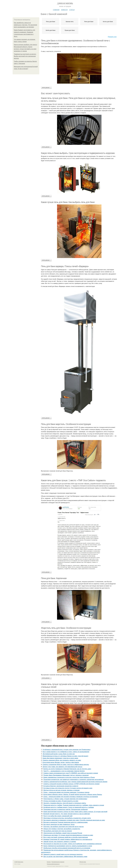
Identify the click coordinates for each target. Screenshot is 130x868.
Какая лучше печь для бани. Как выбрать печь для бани (68, 202)
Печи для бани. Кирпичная (54, 578)
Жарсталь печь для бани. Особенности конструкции (66, 628)
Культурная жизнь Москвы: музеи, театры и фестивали (61, 762)
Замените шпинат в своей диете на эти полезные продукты (63, 854)
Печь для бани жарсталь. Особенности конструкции (66, 424)
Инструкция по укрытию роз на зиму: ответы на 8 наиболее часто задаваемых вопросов (72, 844)
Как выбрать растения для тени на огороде (58, 831)
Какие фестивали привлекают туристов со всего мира (60, 758)
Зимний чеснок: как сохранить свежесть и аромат (60, 842)
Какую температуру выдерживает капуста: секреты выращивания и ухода (68, 846)
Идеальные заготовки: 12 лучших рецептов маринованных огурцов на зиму (68, 835)
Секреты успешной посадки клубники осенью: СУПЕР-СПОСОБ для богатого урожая (71, 784)
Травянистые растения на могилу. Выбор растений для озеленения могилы (25, 56)
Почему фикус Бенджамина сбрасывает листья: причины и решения (66, 775)
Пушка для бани (70, 30)
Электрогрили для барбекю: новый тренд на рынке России (63, 833)
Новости (64, 10)
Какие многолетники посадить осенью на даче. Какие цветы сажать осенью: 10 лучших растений (75, 812)
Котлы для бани (108, 22)
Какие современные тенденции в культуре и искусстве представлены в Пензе (69, 777)
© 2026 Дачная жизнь (19, 862)
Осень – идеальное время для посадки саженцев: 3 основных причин (66, 792)
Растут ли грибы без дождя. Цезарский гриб (58, 816)
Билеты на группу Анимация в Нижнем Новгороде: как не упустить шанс (67, 769)
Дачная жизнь (65, 3)
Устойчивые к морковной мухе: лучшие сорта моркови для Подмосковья (66, 750)
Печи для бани (89, 22)
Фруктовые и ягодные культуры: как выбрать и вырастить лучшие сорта (67, 818)
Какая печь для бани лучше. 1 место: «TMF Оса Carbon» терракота (73, 480)
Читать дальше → (46, 88)
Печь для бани (51, 22)
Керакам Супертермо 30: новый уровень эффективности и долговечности (68, 839)
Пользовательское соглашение (58, 862)
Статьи (72, 10)
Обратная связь (83, 862)
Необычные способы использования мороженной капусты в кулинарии (67, 848)
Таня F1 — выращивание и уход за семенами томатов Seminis (64, 771)
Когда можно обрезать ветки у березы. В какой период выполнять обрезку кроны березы (73, 794)
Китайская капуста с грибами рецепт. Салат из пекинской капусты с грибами (69, 807)
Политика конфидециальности (53, 864)
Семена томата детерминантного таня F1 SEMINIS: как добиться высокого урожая (71, 773)
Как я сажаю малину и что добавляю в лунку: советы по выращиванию (66, 752)
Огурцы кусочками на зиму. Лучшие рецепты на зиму (61, 801)
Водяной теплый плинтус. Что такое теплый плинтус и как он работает (67, 814)
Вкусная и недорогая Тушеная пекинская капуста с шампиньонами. (66, 822)
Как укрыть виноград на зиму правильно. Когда (59, 824)
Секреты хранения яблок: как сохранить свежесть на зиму (62, 760)
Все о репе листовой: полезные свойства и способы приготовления (66, 837)
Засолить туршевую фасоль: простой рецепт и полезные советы (65, 803)
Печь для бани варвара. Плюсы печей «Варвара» (65, 266)
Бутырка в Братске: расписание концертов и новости (61, 786)
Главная (56, 10)
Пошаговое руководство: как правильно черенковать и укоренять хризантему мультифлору (74, 780)
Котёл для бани (51, 30)
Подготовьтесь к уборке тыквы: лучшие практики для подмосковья (65, 799)
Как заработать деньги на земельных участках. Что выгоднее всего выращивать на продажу (26, 25)
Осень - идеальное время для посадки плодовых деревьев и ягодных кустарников (71, 797)
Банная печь (70, 22)
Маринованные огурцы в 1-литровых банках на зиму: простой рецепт (65, 756)
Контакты (49, 862)
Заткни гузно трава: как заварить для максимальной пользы (62, 767)
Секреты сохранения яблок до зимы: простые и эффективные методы (66, 765)
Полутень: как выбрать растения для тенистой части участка (63, 827)
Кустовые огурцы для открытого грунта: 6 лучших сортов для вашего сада (68, 788)
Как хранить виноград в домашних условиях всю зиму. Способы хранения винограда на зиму (74, 820)
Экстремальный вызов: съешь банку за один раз (59, 754)
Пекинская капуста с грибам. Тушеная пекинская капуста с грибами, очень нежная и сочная (74, 805)
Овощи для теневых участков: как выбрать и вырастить (62, 829)
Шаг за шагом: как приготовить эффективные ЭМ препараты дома (65, 857)
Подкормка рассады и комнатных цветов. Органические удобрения (65, 809)
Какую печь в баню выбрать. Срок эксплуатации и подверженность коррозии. (78, 153)
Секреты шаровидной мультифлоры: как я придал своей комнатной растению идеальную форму (75, 782)
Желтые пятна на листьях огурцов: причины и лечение (61, 790)
